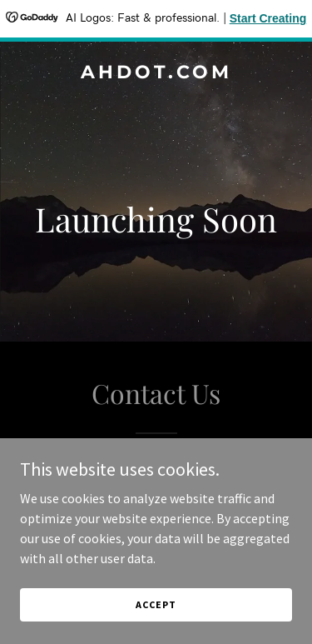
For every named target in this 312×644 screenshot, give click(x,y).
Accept (156, 604)
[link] (156, 73)
